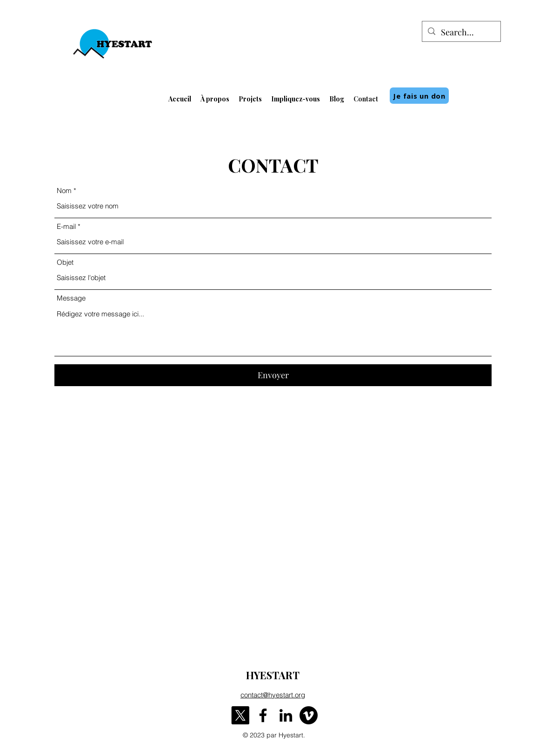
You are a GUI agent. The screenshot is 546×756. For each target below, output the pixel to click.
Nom (64, 191)
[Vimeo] (309, 715)
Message (71, 298)
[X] (240, 715)
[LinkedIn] (286, 715)
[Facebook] (263, 715)
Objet (65, 262)
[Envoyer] (273, 375)
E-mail (66, 226)
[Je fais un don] (419, 96)
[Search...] (461, 33)
